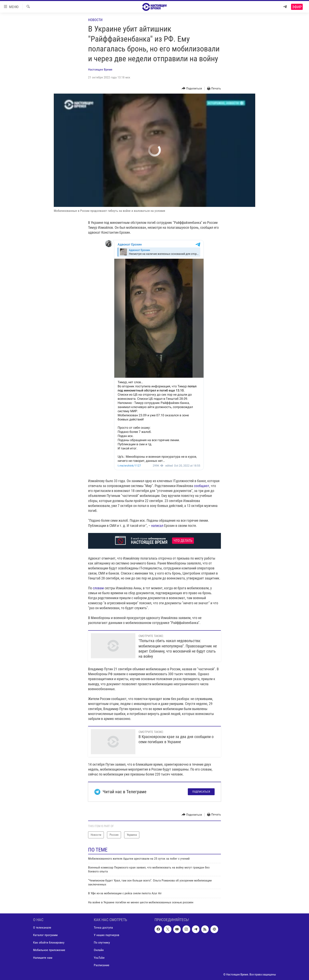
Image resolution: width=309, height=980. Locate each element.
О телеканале (42, 928)
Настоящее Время (100, 69)
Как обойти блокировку (49, 943)
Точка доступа (103, 928)
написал (157, 526)
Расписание (102, 965)
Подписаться (201, 792)
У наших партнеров (107, 935)
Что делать (183, 541)
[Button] (192, 89)
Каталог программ (45, 935)
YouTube (99, 958)
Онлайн (99, 950)
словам (98, 588)
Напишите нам (43, 958)
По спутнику (102, 943)
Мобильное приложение (49, 950)
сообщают (202, 486)
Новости (95, 20)
